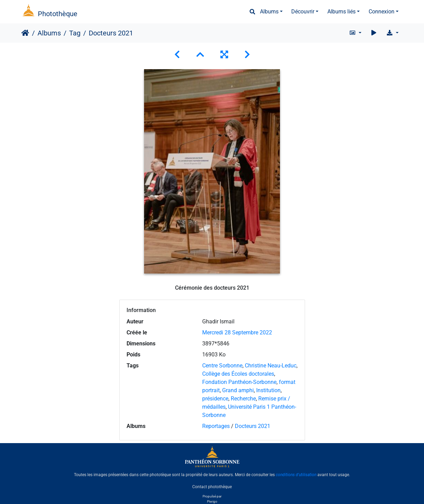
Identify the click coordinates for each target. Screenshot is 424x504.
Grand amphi (238, 390)
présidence (215, 399)
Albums (269, 12)
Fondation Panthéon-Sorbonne (239, 382)
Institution (268, 390)
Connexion (382, 12)
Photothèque (58, 14)
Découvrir (303, 12)
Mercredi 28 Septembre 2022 (237, 333)
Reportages (216, 426)
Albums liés (341, 12)
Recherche (243, 399)
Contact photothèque (212, 486)
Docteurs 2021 (253, 426)
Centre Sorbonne (222, 366)
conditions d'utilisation (296, 475)
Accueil (25, 33)
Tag (75, 33)
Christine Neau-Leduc (271, 366)
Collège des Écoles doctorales (238, 374)
